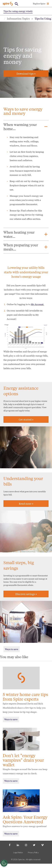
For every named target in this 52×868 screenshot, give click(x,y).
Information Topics (18, 18)
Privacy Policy (33, 852)
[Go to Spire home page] (8, 4)
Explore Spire (39, 3)
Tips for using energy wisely (18, 11)
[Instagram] (26, 845)
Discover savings (26, 594)
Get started (26, 419)
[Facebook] (10, 845)
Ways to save (12, 649)
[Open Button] (17, 4)
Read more (26, 504)
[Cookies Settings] (4, 863)
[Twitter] (34, 845)
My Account (38, 304)
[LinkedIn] (18, 845)
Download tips (26, 73)
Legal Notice (18, 852)
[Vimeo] (42, 845)
